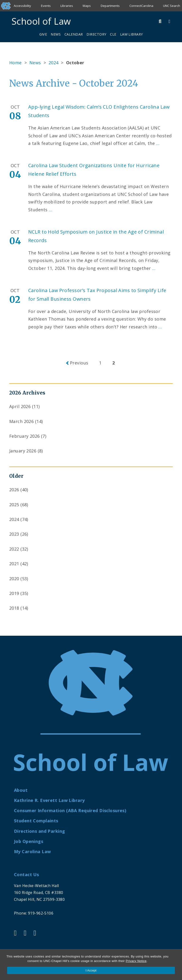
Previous (79, 363)
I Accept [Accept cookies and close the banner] (91, 970)
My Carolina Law (32, 851)
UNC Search (172, 6)
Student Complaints (36, 821)
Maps (87, 6)
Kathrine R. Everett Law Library (49, 800)
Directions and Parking (40, 831)
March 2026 (21, 421)
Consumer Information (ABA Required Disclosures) (70, 810)
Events (46, 6)
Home (16, 63)
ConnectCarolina (141, 6)
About (21, 790)
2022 (14, 549)
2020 (14, 579)
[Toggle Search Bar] (160, 21)
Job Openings (29, 841)
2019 (14, 593)
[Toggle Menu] (169, 21)
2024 (54, 63)
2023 (14, 534)
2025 (14, 505)
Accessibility (22, 6)
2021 (14, 564)
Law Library (132, 34)
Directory (96, 34)
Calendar (74, 34)
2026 (14, 490)
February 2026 (25, 436)
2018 (14, 608)
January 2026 (23, 451)
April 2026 (20, 406)
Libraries (67, 6)
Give (43, 34)
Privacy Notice (136, 961)
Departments (110, 6)
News (56, 34)
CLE (113, 34)
